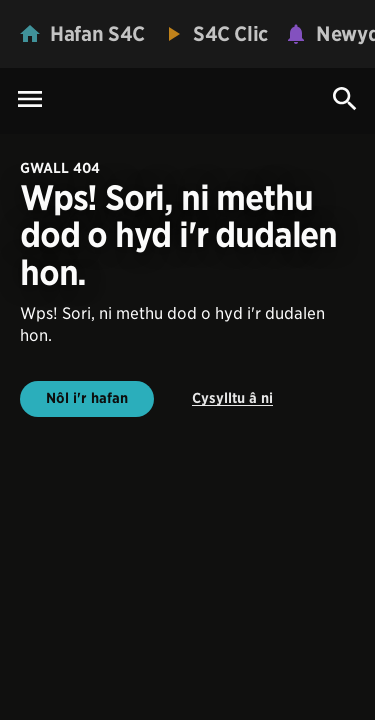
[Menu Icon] (30, 100)
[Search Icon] (345, 99)
